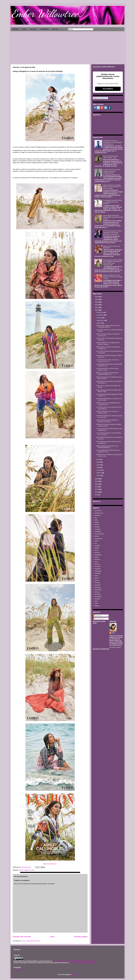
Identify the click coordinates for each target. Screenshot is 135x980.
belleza (97, 522)
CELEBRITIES (44, 29)
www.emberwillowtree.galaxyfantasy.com (82, 963)
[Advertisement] (67, 47)
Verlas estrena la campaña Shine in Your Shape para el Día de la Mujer (112, 187)
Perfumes (98, 587)
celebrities (98, 532)
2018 (97, 484)
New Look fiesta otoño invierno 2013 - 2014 (110, 157)
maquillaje (98, 571)
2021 (97, 310)
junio (98, 462)
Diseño (21, 870)
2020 (97, 479)
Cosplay (97, 545)
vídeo (96, 604)
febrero (99, 473)
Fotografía (98, 555)
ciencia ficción (99, 534)
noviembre (100, 315)
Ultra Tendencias (51, 864)
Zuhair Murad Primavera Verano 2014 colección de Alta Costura (113, 217)
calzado (97, 527)
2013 (97, 495)
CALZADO (33, 29)
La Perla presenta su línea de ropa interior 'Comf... (107, 369)
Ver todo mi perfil (115, 647)
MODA (24, 29)
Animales (98, 515)
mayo (99, 465)
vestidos (97, 599)
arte (96, 518)
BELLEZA (55, 29)
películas (97, 585)
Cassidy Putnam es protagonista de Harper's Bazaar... (108, 343)
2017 (97, 487)
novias (97, 580)
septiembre (100, 320)
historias (97, 559)
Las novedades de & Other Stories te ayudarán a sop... (108, 451)
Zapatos (97, 606)
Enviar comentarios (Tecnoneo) (31, 941)
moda (33, 870)
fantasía (97, 552)
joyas (96, 562)
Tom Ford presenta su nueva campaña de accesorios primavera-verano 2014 (112, 232)
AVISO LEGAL (18, 970)
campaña (97, 529)
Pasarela (97, 583)
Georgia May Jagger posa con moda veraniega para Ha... (108, 326)
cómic (97, 541)
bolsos (97, 525)
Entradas (98, 616)
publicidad (98, 590)
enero (99, 475)
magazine (27, 870)
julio (98, 459)
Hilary (113, 633)
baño (96, 520)
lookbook (98, 566)
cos (96, 543)
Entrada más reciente (22, 937)
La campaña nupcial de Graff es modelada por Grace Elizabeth (113, 202)
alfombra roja (99, 513)
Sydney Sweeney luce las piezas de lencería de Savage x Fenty (113, 277)
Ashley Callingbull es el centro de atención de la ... (107, 412)
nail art (97, 578)
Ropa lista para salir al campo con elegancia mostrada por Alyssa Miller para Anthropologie (113, 262)
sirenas (97, 592)
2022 (97, 307)
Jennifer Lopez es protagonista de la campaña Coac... (108, 404)
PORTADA (16, 29)
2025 (97, 299)
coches (97, 536)
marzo (99, 470)
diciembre (100, 312)
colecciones (98, 539)
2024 (97, 302)
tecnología (98, 597)
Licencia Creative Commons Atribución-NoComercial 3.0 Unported (74, 961)
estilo (96, 550)
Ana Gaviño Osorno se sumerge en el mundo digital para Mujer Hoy (112, 142)
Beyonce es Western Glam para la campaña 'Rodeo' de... (107, 374)
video (96, 601)
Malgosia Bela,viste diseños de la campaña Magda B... (107, 447)
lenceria (97, 564)
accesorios (98, 511)
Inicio (52, 937)
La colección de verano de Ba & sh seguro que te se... (108, 361)
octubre (99, 318)
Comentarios (99, 619)
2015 (97, 489)
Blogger (74, 974)
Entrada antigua (81, 937)
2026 (97, 297)
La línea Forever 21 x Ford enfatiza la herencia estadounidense (112, 171)
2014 (97, 492)
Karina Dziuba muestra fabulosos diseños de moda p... (107, 421)
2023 (97, 305)
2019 (97, 481)
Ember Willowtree (45, 13)
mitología (98, 573)
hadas (97, 557)
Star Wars (98, 594)
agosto (99, 323)
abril (98, 467)
